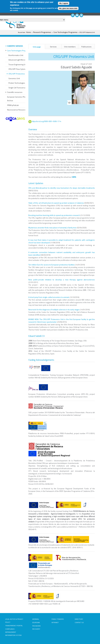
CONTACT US (79, 622)
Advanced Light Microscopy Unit (21, 60)
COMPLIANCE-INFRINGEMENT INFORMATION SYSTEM (13, 632)
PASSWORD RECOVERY (36, 627)
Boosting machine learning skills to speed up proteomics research (54, 215)
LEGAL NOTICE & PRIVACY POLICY (14, 621)
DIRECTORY (79, 619)
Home (29, 32)
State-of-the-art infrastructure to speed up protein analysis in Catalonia (56, 203)
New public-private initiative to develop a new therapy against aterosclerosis (62, 279)
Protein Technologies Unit (18, 83)
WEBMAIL (36, 619)
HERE (74, 177)
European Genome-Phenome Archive (19, 99)
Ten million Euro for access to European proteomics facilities (52, 265)
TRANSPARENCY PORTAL (14, 626)
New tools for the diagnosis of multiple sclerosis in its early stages (54, 309)
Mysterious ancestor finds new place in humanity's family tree (52, 227)
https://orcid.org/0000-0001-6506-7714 (48, 121)
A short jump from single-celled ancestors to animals (49, 297)
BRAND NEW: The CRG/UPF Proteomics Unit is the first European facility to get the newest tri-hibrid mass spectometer (62, 320)
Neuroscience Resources (17, 110)
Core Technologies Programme (65, 32)
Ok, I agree (64, 3)
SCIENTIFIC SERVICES (15, 46)
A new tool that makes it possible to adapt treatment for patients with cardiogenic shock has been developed (62, 241)
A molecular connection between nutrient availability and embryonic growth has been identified (62, 253)
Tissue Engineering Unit (18, 64)
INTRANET (55, 622)
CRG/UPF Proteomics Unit (18, 74)
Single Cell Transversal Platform (21, 88)
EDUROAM (36, 622)
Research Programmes (42, 32)
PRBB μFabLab (13, 105)
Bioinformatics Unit (16, 55)
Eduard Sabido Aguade (76, 67)
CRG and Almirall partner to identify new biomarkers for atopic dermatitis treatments (62, 188)
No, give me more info (68, 8)
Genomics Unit (14, 78)
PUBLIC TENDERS (58, 619)
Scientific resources (15, 92)
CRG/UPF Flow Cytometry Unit (20, 69)
